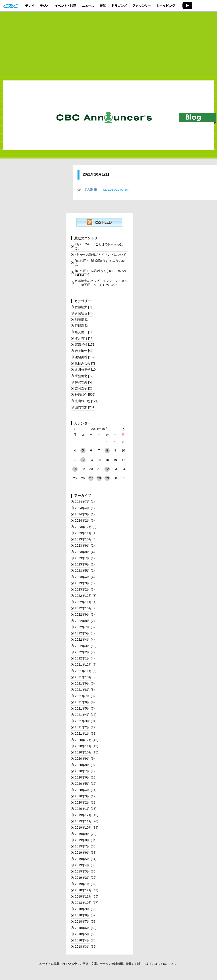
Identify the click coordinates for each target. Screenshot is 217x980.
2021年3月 (82, 721)
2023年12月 (83, 527)
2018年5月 (82, 934)
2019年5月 (82, 859)
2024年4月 (82, 508)
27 (91, 478)
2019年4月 (82, 865)
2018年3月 (82, 947)
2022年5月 (82, 633)
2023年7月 (82, 558)
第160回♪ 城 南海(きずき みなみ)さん (100, 263)
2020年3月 (82, 796)
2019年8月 (82, 840)
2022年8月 (82, 621)
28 (99, 478)
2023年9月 (82, 546)
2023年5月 (82, 571)
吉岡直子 (84, 388)
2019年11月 (83, 821)
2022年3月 (82, 646)
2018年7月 (82, 921)
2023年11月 (83, 533)
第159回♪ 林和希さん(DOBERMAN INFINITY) (100, 273)
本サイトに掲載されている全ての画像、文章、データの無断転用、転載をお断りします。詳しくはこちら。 (108, 964)
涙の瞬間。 (106, 189)
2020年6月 (82, 777)
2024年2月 (82, 520)
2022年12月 (83, 596)
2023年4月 (82, 577)
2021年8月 (82, 690)
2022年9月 (82, 614)
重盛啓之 (84, 376)
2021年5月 (82, 708)
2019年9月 (82, 834)
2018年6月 (82, 928)
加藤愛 (82, 319)
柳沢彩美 (83, 382)
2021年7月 (82, 696)
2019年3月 (82, 871)
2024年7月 (82, 502)
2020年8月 (82, 765)
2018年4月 (82, 940)
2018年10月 (83, 903)
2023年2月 (82, 589)
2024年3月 (82, 514)
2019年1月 (82, 884)
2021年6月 (82, 702)
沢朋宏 (82, 326)
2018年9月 (82, 909)
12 (83, 460)
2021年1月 (82, 734)
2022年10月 (83, 608)
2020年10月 (83, 752)
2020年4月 (82, 790)
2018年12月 (83, 890)
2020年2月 (82, 802)
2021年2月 (82, 727)
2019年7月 (82, 846)
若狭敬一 (84, 351)
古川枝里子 (86, 370)
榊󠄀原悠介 (85, 395)
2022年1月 (82, 658)
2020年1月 (82, 809)
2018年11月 (83, 896)
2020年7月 (82, 771)
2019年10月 (83, 827)
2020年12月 (83, 740)
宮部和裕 (85, 344)
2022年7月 (82, 627)
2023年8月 (82, 552)
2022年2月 (82, 652)
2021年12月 (83, 665)
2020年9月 (82, 759)
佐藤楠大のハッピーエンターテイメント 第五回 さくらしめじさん (101, 283)
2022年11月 (83, 602)
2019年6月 (82, 853)
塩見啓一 (84, 332)
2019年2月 (82, 878)
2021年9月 (82, 683)
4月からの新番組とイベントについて (101, 254)
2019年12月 (83, 815)
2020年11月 (83, 746)
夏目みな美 (85, 363)
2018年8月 (82, 915)
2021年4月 (82, 715)
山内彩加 (85, 407)
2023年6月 (82, 564)
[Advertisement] (108, 45)
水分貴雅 (84, 338)
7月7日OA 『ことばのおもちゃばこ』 (99, 246)
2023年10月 (83, 539)
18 (75, 469)
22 (107, 469)
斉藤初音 (84, 313)
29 (107, 478)
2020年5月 (82, 784)
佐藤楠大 (83, 307)
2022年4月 (82, 640)
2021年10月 (83, 677)
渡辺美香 (85, 357)
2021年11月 (83, 671)
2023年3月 (82, 583)
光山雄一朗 (87, 401)
